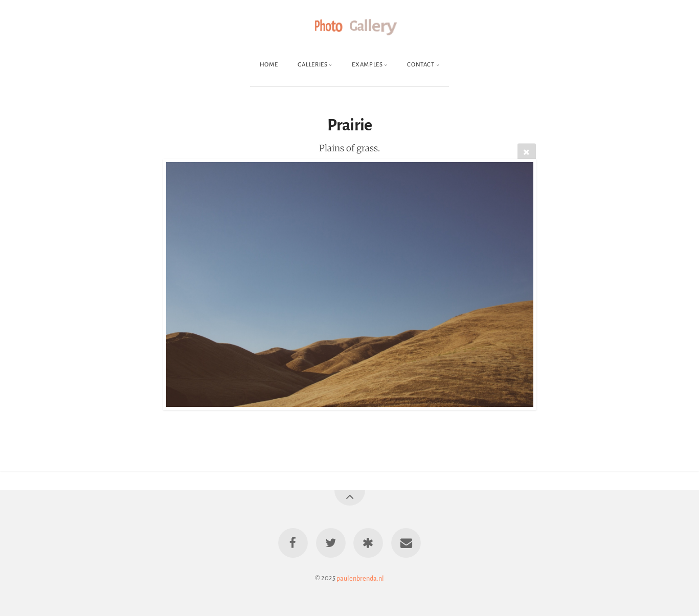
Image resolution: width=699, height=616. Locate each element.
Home (269, 65)
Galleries (313, 65)
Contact (421, 65)
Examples (367, 65)
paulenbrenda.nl (360, 578)
